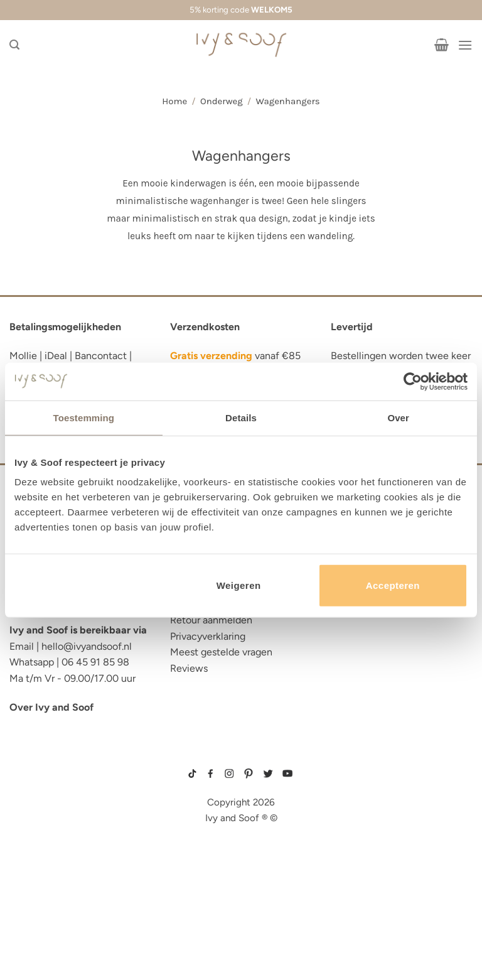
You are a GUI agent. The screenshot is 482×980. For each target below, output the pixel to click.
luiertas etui (42, 813)
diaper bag (37, 918)
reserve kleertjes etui (66, 774)
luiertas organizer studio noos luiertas (78, 856)
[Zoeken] (14, 45)
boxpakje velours (352, 824)
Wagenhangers (287, 101)
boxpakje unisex (351, 834)
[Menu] (465, 45)
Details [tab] (241, 417)
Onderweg (222, 101)
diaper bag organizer (65, 832)
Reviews (189, 668)
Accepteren (393, 585)
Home (174, 101)
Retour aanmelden (211, 620)
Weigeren (239, 585)
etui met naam (45, 937)
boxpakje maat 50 (351, 794)
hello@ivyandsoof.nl (87, 646)
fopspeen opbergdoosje (71, 899)
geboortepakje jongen (359, 784)
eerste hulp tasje (54, 879)
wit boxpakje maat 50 (356, 814)
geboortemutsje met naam (362, 804)
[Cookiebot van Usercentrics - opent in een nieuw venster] (413, 381)
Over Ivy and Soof (51, 707)
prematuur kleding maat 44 (363, 844)
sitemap (241, 756)
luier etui (33, 794)
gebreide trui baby (353, 774)
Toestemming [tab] (84, 417)
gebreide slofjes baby (358, 854)
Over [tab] (398, 417)
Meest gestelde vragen (221, 652)
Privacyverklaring (208, 636)
